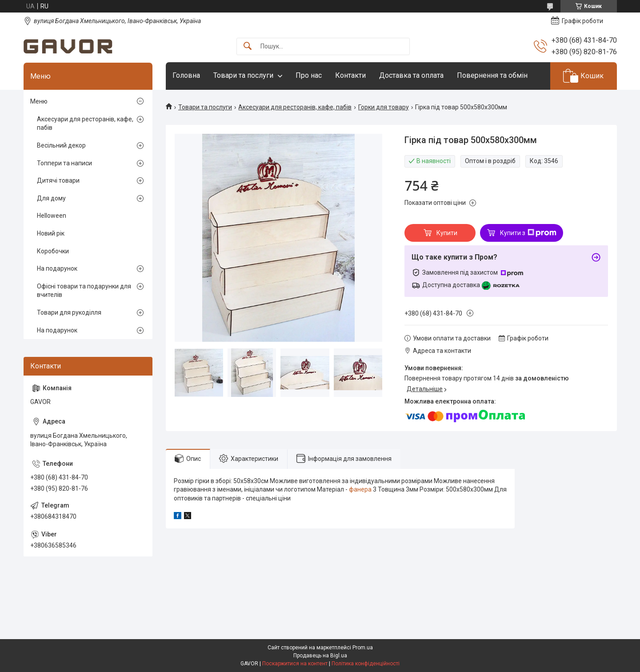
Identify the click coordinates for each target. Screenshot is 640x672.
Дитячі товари (58, 180)
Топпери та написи (64, 163)
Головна (186, 75)
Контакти (350, 75)
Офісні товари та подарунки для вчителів (84, 291)
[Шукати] (248, 46)
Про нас (309, 75)
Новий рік (51, 233)
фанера (360, 489)
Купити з (528, 233)
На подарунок (57, 268)
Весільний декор (61, 145)
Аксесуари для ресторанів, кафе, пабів (295, 107)
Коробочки (53, 251)
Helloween (52, 216)
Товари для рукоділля (69, 312)
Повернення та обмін (492, 75)
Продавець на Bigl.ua (320, 656)
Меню (39, 101)
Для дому (51, 198)
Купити (447, 233)
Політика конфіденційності (366, 664)
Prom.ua (363, 648)
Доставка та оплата (411, 75)
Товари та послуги (243, 75)
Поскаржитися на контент (295, 664)
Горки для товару (384, 107)
